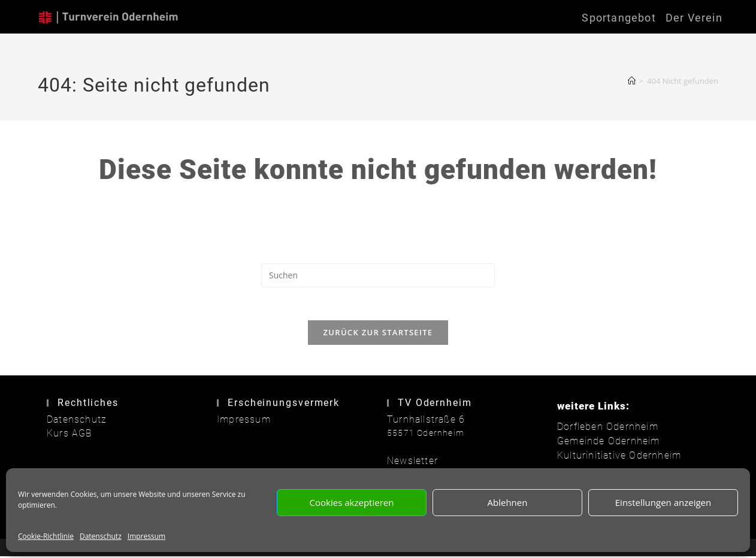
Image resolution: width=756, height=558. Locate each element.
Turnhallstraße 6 (422, 422)
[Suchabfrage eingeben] (378, 275)
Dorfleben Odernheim (603, 430)
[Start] (632, 81)
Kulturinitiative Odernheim (613, 457)
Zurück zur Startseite (378, 336)
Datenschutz (101, 536)
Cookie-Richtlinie (46, 536)
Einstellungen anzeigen (663, 502)
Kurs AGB (67, 436)
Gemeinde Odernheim (604, 444)
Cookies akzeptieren (352, 502)
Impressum (146, 536)
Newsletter (410, 463)
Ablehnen (508, 502)
